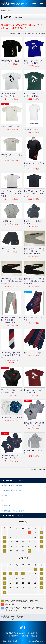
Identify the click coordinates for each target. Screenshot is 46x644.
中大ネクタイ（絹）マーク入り (34, 319)
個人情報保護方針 (34, 633)
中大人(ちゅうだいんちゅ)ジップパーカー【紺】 (11, 457)
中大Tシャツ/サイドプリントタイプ (34, 165)
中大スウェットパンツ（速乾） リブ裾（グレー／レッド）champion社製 (12, 320)
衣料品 (4, 495)
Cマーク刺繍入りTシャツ (11, 126)
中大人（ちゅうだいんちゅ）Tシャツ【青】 (33, 62)
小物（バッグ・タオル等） (12, 490)
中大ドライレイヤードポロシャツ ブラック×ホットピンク (34, 193)
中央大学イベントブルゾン (11, 418)
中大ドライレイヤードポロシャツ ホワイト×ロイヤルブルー (11, 193)
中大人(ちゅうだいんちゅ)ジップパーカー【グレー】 (34, 424)
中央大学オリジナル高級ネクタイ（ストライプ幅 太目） (11, 355)
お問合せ (34, 636)
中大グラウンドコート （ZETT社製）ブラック (11, 391)
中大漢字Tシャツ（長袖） (11, 61)
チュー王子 (6, 506)
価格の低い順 (22, 34)
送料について (14, 636)
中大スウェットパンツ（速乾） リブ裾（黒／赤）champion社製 (11, 281)
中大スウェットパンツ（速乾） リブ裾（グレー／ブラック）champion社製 (34, 251)
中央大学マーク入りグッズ (14, 4)
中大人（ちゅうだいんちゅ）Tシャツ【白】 (11, 95)
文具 (4, 501)
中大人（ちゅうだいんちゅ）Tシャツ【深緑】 (33, 95)
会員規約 (25, 636)
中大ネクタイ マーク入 (33, 353)
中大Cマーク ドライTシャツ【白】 (12, 156)
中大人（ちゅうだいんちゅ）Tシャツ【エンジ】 (33, 391)
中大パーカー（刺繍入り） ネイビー (34, 222)
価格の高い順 (33, 34)
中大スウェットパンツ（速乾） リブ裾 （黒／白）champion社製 (34, 281)
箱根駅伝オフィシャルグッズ (13, 511)
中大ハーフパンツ (8, 249)
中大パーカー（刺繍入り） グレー (34, 452)
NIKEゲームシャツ (31, 130)
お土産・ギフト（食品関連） (13, 485)
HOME (4, 11)
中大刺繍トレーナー (9, 221)
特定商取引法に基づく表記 (15, 633)
